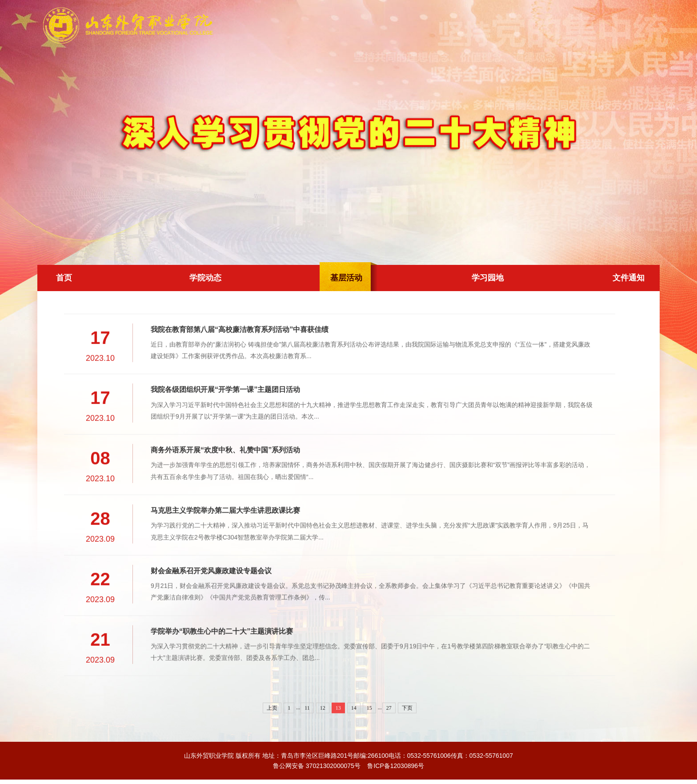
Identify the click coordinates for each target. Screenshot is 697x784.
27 (389, 736)
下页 (407, 736)
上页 (272, 736)
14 (354, 736)
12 (323, 736)
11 (307, 736)
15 (369, 736)
